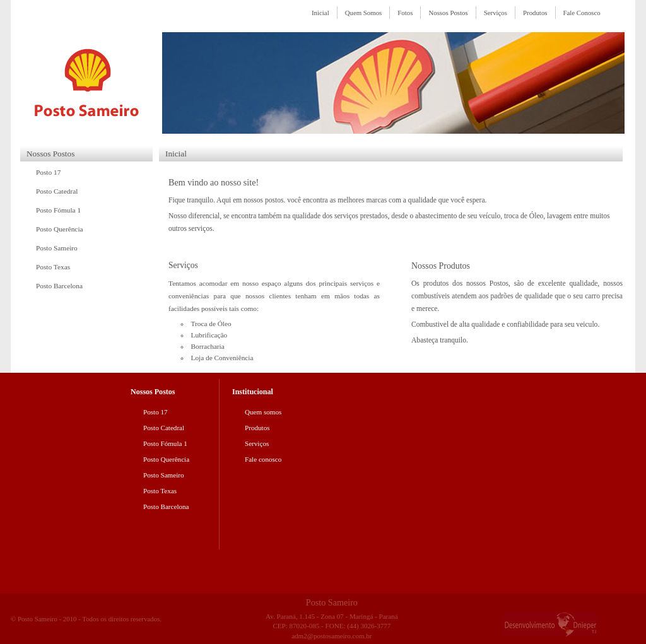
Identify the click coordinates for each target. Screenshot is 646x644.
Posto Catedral (57, 191)
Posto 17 (48, 172)
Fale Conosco (582, 13)
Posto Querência (60, 229)
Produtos (535, 13)
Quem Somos (364, 13)
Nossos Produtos (441, 266)
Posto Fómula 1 (58, 210)
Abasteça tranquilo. (440, 340)
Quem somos (263, 412)
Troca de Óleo (211, 324)
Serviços (496, 13)
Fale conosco (263, 459)
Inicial (320, 13)
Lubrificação (209, 335)
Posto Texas (53, 267)
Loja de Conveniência (222, 358)
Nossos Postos (448, 13)
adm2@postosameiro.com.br (332, 636)
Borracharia (208, 346)
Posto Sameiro (57, 248)
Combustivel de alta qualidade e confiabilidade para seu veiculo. (505, 325)
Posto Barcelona (59, 286)
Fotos (405, 13)
